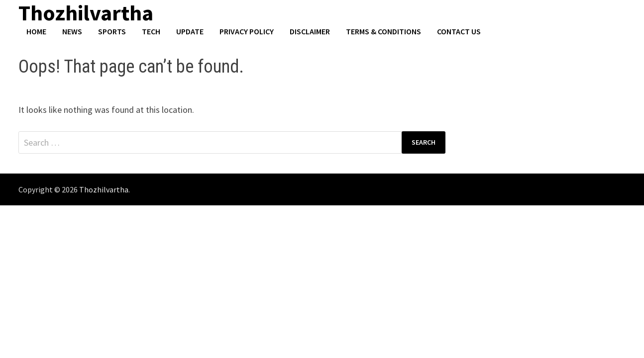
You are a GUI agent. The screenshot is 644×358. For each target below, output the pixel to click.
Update (190, 31)
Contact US (459, 31)
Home (36, 31)
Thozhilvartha (104, 189)
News (72, 31)
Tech (151, 31)
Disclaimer (310, 31)
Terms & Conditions (383, 31)
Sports (112, 31)
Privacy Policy (247, 31)
